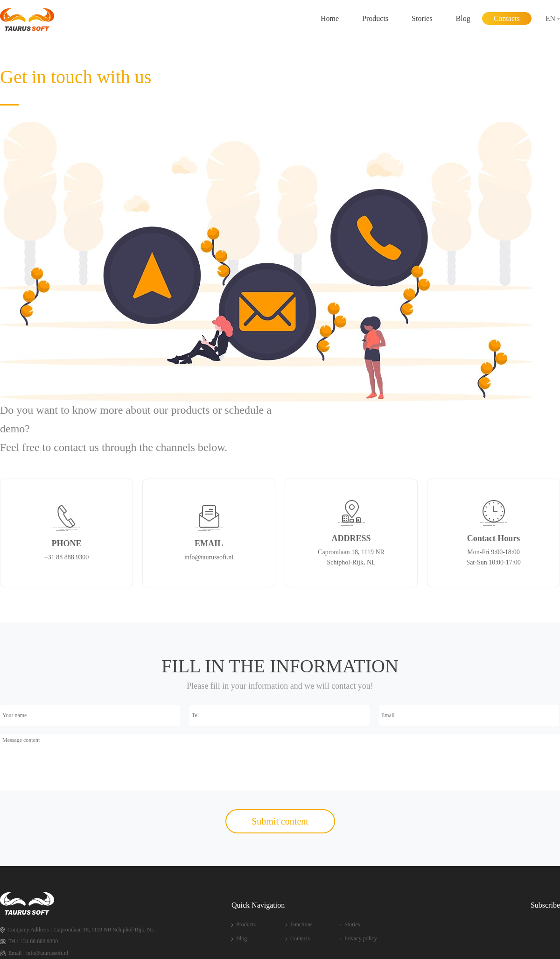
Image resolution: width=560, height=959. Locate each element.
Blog (463, 18)
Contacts (507, 18)
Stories (422, 18)
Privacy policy (361, 938)
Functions (301, 924)
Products (375, 18)
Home (330, 18)
